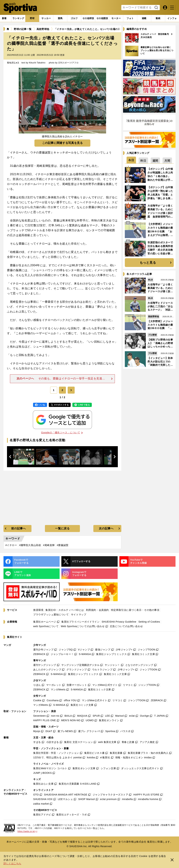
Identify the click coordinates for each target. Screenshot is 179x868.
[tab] (32, 18)
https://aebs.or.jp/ (27, 831)
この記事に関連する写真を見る (62, 143)
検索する (156, 8)
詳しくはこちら (12, 863)
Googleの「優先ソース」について (62, 433)
